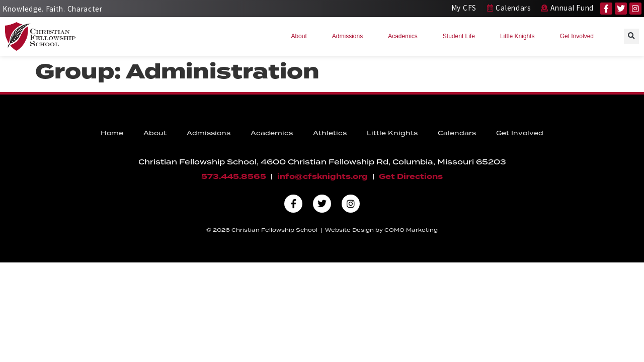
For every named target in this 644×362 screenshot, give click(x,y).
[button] (631, 36)
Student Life (461, 36)
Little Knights (520, 36)
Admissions (350, 36)
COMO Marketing (411, 230)
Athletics (330, 133)
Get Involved (579, 36)
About (301, 36)
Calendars (457, 133)
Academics (405, 36)
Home (112, 133)
